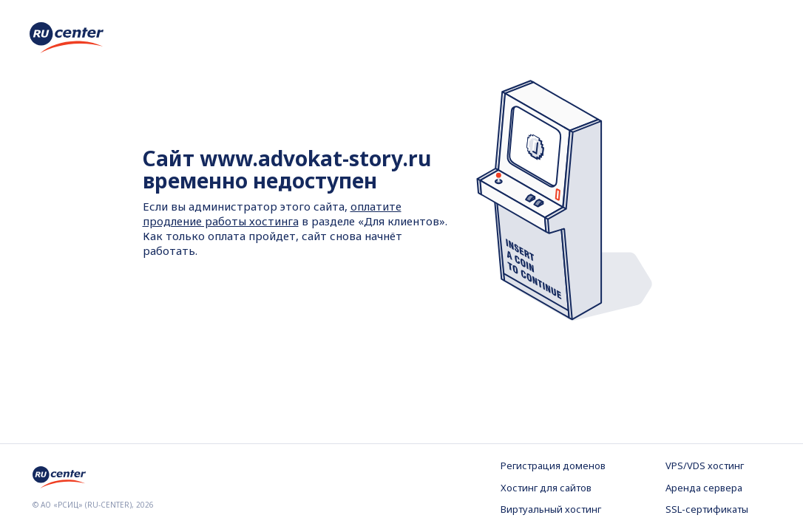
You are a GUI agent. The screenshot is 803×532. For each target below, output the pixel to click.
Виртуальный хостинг (551, 509)
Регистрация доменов (553, 465)
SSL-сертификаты (707, 509)
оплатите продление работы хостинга (272, 214)
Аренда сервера (704, 488)
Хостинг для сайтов (546, 488)
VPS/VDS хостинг (705, 465)
